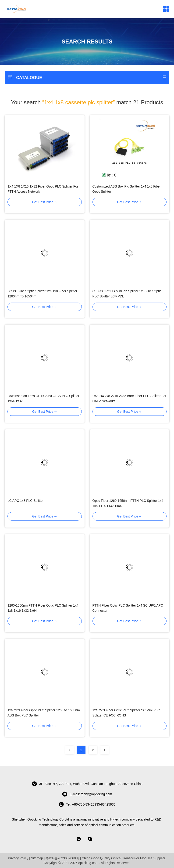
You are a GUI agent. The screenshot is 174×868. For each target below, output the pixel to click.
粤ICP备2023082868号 (62, 858)
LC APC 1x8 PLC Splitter (26, 501)
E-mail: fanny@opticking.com (87, 794)
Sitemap (37, 858)
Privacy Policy (18, 858)
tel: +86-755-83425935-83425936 (87, 804)
